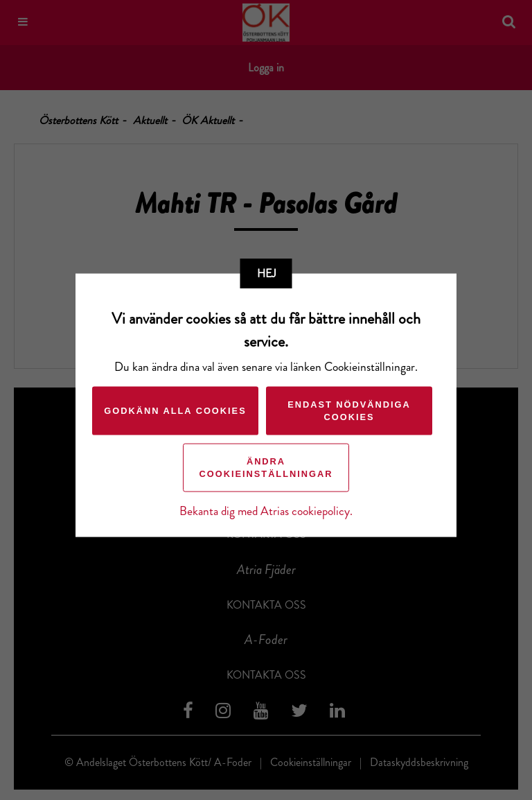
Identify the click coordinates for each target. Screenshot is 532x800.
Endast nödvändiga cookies (349, 411)
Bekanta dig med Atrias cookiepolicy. (266, 511)
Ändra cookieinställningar (266, 468)
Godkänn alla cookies (175, 411)
